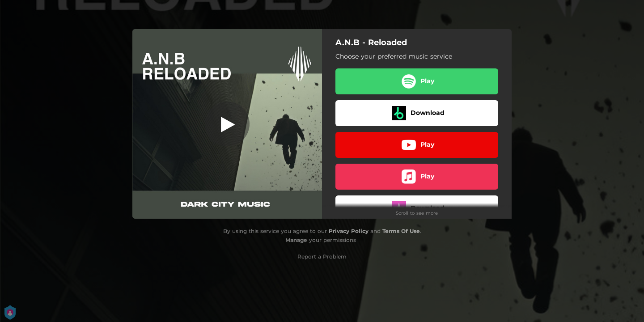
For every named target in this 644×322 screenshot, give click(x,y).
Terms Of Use (401, 231)
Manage (296, 240)
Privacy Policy (349, 231)
